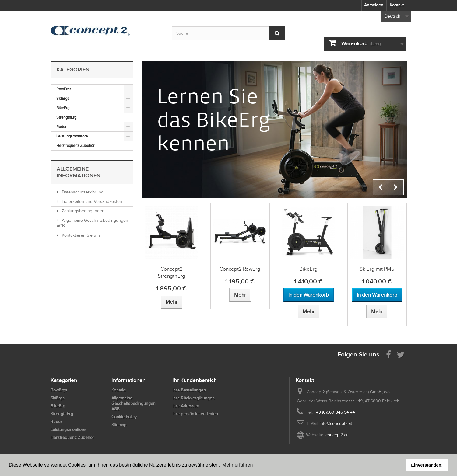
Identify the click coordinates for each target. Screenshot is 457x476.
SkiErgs (63, 98)
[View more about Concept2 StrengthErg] (172, 302)
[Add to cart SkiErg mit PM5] (377, 295)
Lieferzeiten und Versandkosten (91, 202)
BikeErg (63, 108)
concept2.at (336, 435)
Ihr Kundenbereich (195, 380)
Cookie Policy (124, 417)
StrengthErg (66, 117)
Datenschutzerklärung (82, 192)
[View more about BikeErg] (309, 312)
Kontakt (397, 5)
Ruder (61, 127)
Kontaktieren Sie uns (81, 235)
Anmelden (374, 5)
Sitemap (119, 425)
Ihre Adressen (186, 406)
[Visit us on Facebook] (388, 354)
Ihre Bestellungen (189, 390)
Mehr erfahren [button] (238, 465)
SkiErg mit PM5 (377, 269)
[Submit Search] (277, 33)
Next (396, 187)
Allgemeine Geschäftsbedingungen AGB (134, 403)
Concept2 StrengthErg (171, 273)
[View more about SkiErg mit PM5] (377, 312)
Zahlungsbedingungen (83, 211)
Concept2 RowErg (240, 269)
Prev (381, 187)
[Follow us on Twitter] (401, 354)
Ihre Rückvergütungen (193, 398)
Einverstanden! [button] (427, 465)
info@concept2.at (336, 424)
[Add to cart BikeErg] (309, 295)
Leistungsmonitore (72, 136)
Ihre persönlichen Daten (195, 414)
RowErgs (64, 89)
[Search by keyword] (228, 33)
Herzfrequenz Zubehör (75, 146)
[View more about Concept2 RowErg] (240, 295)
